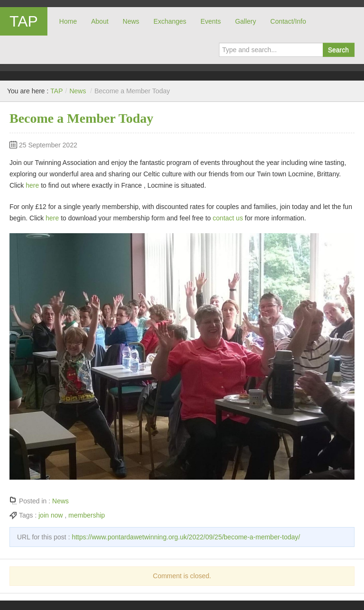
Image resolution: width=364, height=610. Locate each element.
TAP (24, 21)
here (32, 185)
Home (68, 21)
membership (86, 515)
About (100, 21)
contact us (228, 218)
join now (50, 515)
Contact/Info (288, 21)
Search (338, 50)
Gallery (246, 21)
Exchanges (170, 21)
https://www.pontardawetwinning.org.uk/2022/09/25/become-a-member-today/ (186, 537)
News (131, 21)
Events (211, 21)
